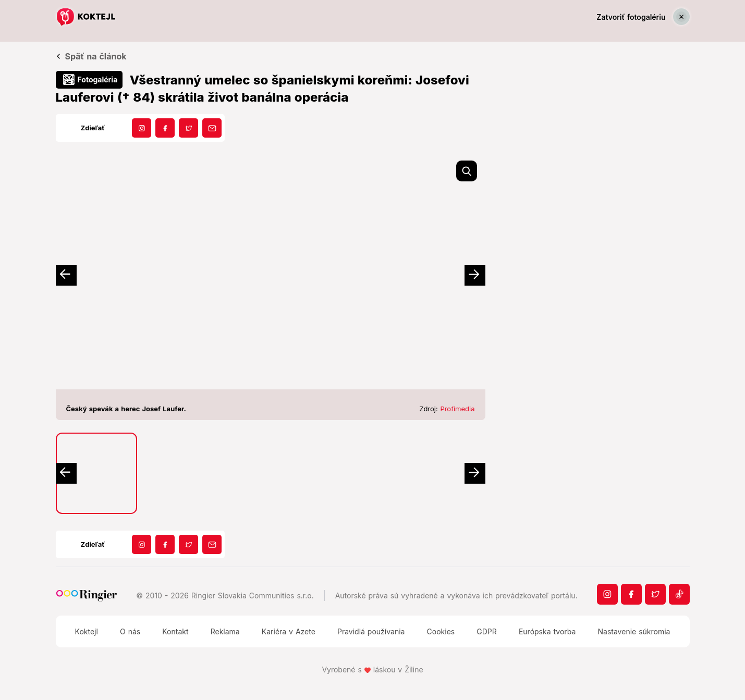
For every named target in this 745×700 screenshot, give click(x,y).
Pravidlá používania (371, 631)
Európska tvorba (547, 631)
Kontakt (175, 631)
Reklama (225, 631)
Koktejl (87, 631)
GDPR (487, 631)
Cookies (441, 631)
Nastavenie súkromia (634, 631)
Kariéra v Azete (289, 631)
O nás (130, 631)
